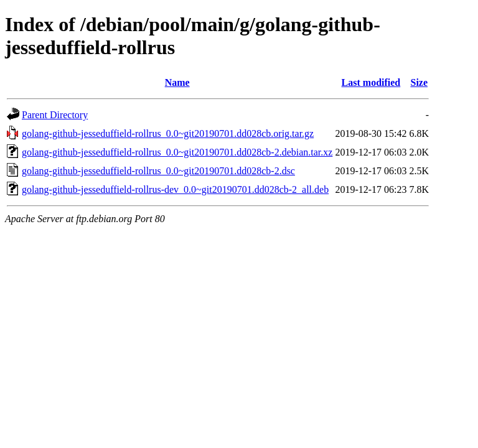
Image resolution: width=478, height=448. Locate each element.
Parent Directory (55, 115)
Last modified (371, 82)
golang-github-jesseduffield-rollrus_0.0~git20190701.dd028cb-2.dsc (158, 171)
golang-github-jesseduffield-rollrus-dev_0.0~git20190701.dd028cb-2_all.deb (175, 189)
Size (419, 82)
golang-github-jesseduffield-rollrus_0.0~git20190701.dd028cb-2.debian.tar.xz (177, 152)
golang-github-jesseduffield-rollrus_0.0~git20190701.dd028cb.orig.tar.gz (168, 133)
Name (177, 82)
